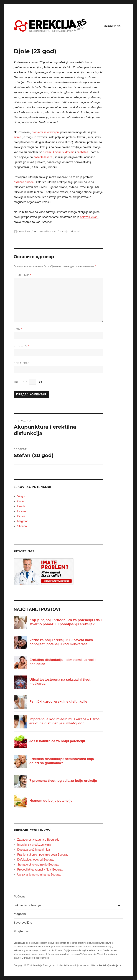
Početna (20, 896)
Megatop (23, 521)
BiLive (21, 516)
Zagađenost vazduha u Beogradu (38, 840)
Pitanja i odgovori (70, 231)
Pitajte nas (21, 931)
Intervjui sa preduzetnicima (34, 845)
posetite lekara (43, 157)
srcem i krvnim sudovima (59, 152)
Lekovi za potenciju (27, 905)
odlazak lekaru (89, 217)
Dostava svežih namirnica (34, 850)
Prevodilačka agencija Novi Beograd (40, 870)
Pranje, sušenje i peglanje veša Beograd (43, 855)
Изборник (112, 26)
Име (18, 329)
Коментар (23, 275)
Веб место (22, 363)
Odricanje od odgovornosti (35, 958)
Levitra (22, 511)
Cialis (21, 501)
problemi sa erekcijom (46, 132)
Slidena (22, 526)
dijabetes (82, 152)
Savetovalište (23, 923)
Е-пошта (21, 346)
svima (17, 137)
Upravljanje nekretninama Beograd (39, 875)
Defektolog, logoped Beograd (36, 860)
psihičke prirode (24, 182)
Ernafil (21, 506)
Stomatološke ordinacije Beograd (38, 865)
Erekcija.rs (25, 231)
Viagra (21, 496)
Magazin (20, 914)
